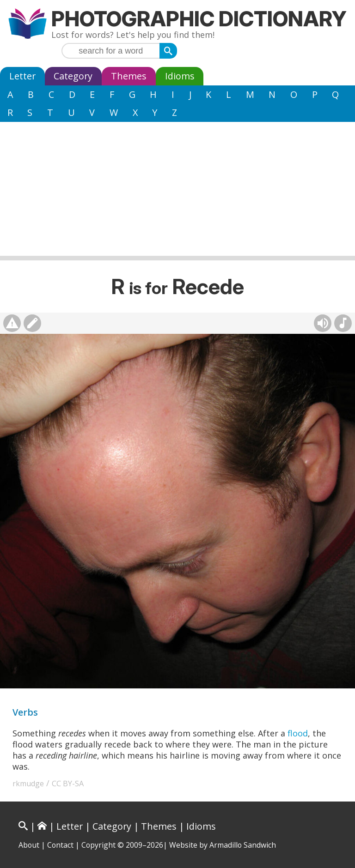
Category (73, 76)
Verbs (25, 712)
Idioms (180, 76)
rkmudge (28, 784)
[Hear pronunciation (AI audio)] (323, 323)
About (29, 845)
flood (298, 733)
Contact (60, 845)
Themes (129, 76)
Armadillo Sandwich (243, 845)
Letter (22, 76)
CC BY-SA (68, 784)
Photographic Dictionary (199, 19)
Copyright (98, 845)
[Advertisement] (177, 191)
